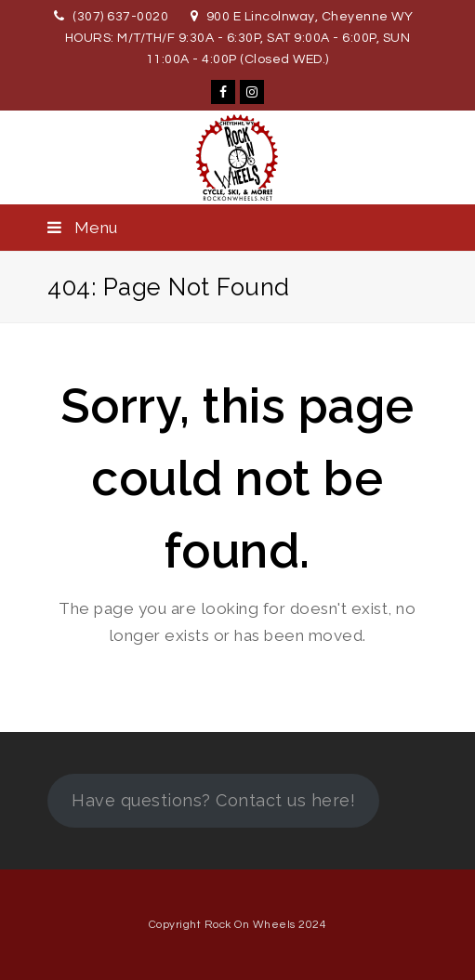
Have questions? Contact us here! (213, 800)
